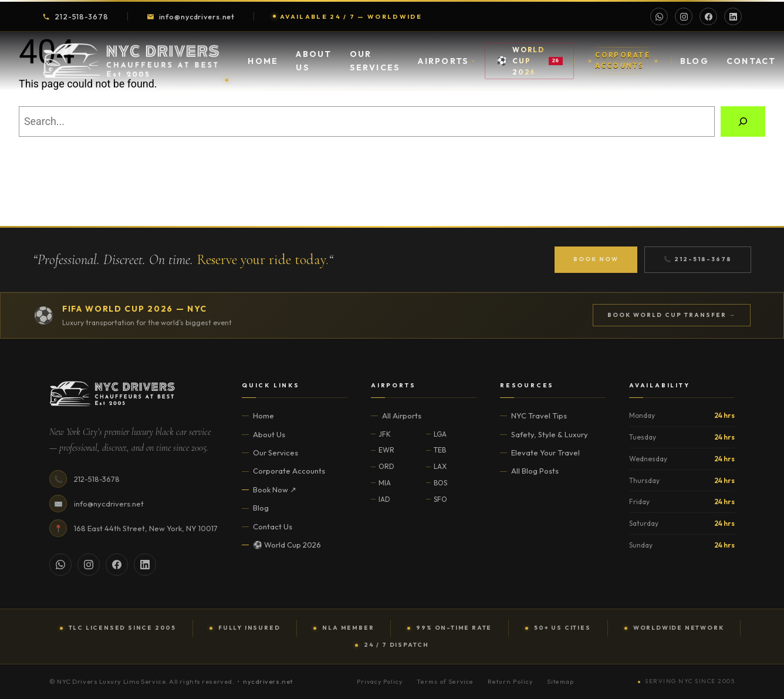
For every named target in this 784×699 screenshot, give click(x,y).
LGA (440, 434)
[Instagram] (684, 16)
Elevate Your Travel (545, 453)
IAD (384, 499)
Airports (447, 67)
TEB (440, 450)
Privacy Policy (380, 681)
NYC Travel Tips (539, 416)
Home (263, 67)
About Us (314, 67)
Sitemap (560, 681)
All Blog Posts (535, 471)
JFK (385, 434)
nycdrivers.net (268, 681)
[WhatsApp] (659, 16)
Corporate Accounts (289, 471)
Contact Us (273, 526)
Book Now (596, 259)
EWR (386, 450)
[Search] (743, 121)
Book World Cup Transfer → (672, 315)
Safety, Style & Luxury (550, 434)
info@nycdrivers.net (191, 16)
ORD (386, 466)
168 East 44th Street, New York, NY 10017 (146, 528)
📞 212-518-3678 (698, 259)
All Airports (402, 416)
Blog (695, 67)
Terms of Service (445, 681)
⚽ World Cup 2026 (287, 545)
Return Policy (510, 681)
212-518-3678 (75, 16)
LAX (440, 466)
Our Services (375, 67)
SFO (440, 499)
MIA (385, 483)
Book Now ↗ (275, 489)
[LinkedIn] (733, 16)
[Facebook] (708, 16)
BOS (440, 483)
